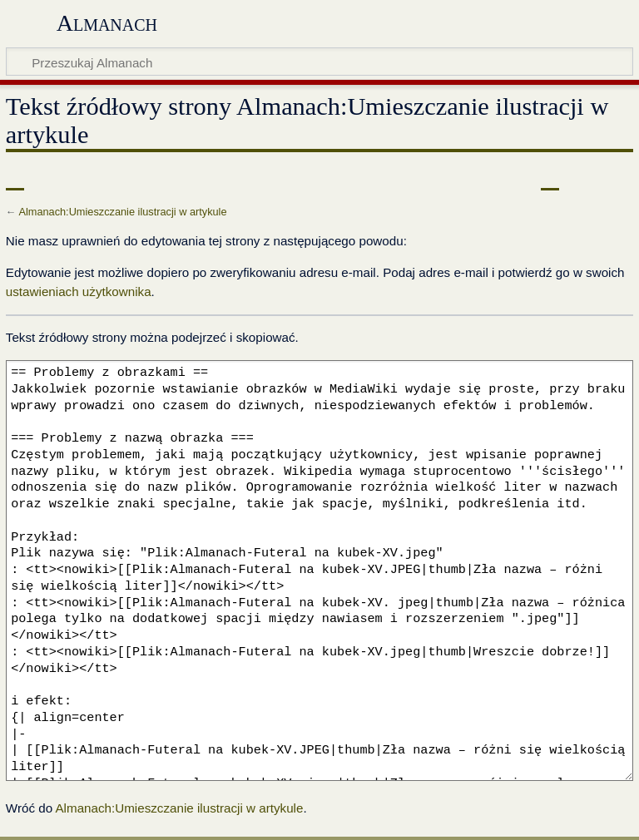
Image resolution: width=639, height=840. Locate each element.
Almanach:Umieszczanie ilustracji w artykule (122, 212)
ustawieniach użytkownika (79, 292)
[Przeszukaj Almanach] (319, 62)
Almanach (107, 23)
